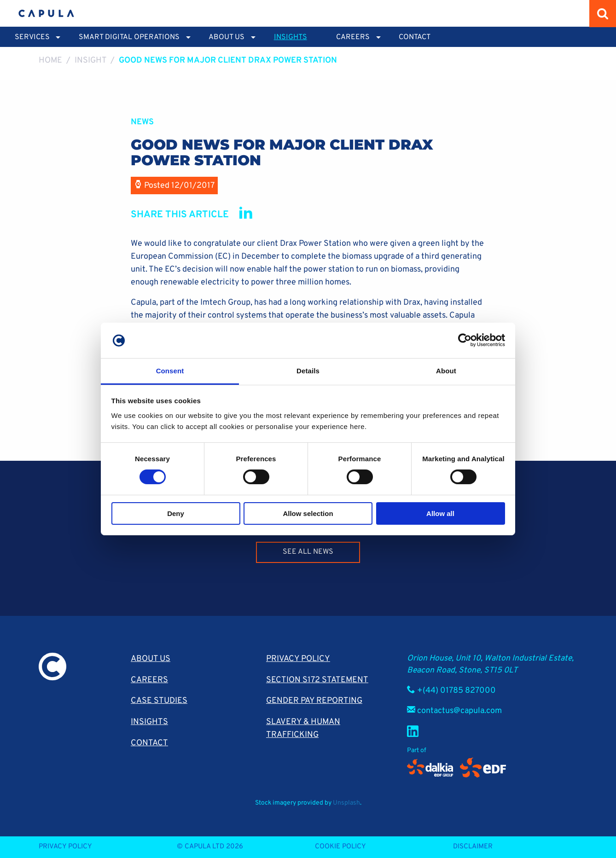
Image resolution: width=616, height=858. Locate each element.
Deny (176, 513)
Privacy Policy (298, 659)
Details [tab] (308, 371)
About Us (151, 659)
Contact (415, 37)
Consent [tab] (170, 371)
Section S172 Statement (317, 680)
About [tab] (446, 371)
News (142, 122)
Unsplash (346, 803)
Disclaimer (473, 847)
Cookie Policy (340, 847)
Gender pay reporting (314, 701)
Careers (149, 680)
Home (50, 61)
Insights (291, 37)
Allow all (440, 513)
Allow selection (308, 513)
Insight (91, 61)
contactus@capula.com (459, 711)
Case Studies (159, 701)
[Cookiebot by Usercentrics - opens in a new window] (465, 340)
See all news (308, 552)
